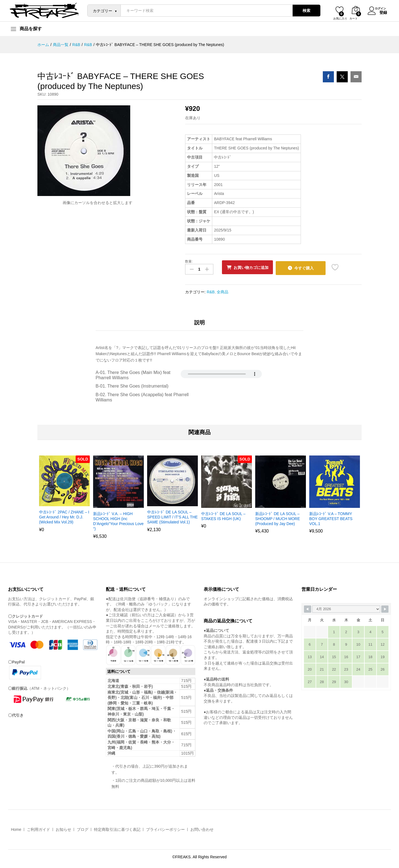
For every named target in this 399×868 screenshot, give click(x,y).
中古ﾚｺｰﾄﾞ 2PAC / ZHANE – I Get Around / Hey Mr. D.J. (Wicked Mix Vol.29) (64, 516)
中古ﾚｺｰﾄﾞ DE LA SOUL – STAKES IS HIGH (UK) (223, 515)
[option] (64, 496)
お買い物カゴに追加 (253, 268)
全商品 (222, 290)
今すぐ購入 (310, 267)
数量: (189, 261)
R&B (211, 290)
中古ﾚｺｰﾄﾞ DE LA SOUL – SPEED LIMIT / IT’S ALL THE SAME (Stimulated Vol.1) (172, 516)
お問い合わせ (202, 828)
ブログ (83, 828)
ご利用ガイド (39, 828)
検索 (303, 11)
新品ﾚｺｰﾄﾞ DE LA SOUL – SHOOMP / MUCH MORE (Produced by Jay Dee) (278, 517)
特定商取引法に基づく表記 (117, 828)
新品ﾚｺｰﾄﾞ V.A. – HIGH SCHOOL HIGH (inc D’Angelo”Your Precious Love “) (118, 520)
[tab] (199, 324)
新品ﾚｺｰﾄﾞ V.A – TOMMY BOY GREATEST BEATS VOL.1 (331, 517)
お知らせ (63, 828)
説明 (199, 321)
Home (16, 828)
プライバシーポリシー (165, 828)
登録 (380, 12)
